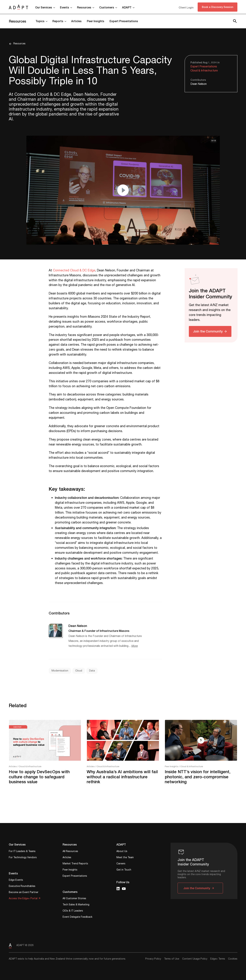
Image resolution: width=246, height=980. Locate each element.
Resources (84, 7)
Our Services (44, 7)
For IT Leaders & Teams (22, 852)
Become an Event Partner (24, 893)
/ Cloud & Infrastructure (29, 766)
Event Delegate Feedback (77, 917)
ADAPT (127, 7)
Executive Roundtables (22, 886)
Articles (76, 21)
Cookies (233, 959)
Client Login (186, 7)
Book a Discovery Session (218, 7)
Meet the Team (125, 858)
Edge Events (16, 880)
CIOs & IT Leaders (73, 911)
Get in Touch (124, 870)
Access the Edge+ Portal (23, 899)
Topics (40, 21)
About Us (122, 852)
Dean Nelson (199, 84)
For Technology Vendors (23, 858)
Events (65, 7)
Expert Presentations (124, 21)
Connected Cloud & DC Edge (74, 271)
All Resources (70, 852)
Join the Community (208, 331)
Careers (121, 864)
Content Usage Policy (195, 959)
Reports (58, 21)
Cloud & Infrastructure (204, 71)
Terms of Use (172, 959)
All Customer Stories (74, 899)
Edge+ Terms (218, 959)
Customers (107, 7)
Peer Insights (96, 21)
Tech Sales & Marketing (76, 905)
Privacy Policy (153, 959)
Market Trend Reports (75, 864)
